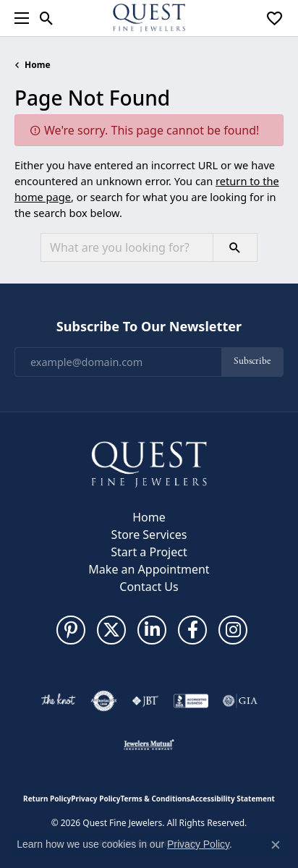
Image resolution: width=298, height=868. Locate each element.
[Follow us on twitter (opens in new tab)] (111, 630)
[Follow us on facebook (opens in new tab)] (192, 630)
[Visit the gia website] (240, 701)
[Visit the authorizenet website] (104, 701)
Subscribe (252, 361)
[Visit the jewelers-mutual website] (149, 744)
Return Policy (47, 799)
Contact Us (149, 587)
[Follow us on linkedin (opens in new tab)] (152, 630)
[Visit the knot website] (58, 701)
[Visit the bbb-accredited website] (191, 701)
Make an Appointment (149, 569)
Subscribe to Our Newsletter (149, 327)
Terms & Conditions (155, 799)
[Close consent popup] (276, 845)
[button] (47, 18)
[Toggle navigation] (18, 18)
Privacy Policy (95, 799)
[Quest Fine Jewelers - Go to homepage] (149, 464)
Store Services (149, 535)
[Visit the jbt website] (145, 701)
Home (38, 65)
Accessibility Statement (233, 799)
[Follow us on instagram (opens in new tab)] (233, 630)
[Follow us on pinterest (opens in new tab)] (71, 630)
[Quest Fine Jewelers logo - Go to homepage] (149, 18)
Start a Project (149, 552)
